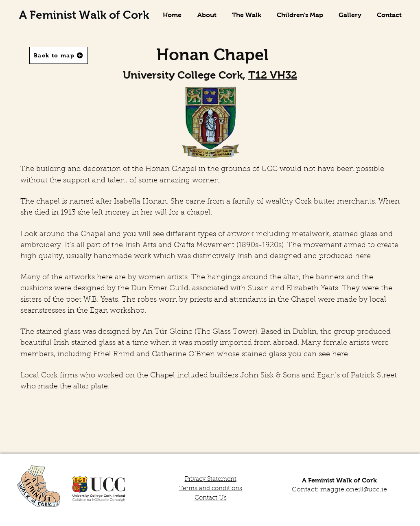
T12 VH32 (273, 75)
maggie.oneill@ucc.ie (354, 490)
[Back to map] (59, 55)
